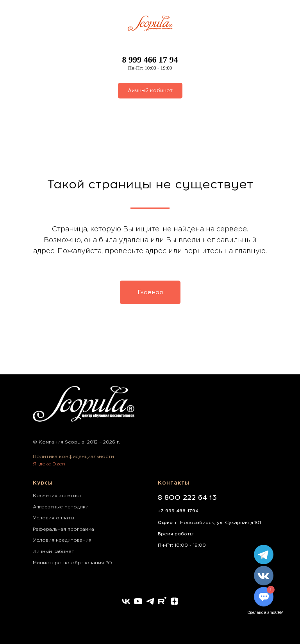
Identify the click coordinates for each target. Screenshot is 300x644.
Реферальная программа (63, 529)
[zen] (174, 601)
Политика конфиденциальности (73, 457)
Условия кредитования (62, 540)
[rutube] (162, 601)
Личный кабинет (54, 552)
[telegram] (150, 601)
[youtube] (138, 601)
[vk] (126, 601)
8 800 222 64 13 (187, 497)
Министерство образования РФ (72, 563)
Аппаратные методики (61, 507)
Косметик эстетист (57, 496)
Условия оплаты (54, 518)
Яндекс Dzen (49, 464)
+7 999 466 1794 (178, 511)
